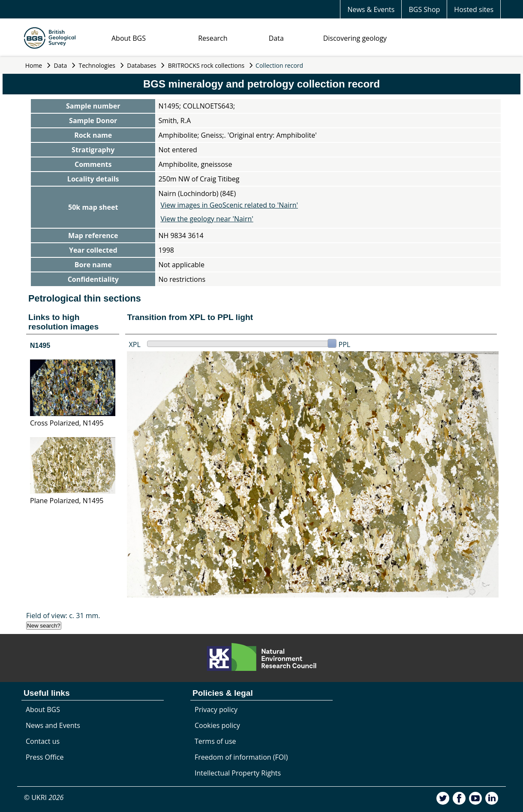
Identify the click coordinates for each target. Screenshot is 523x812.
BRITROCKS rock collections (206, 65)
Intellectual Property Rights (238, 773)
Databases (141, 65)
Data (276, 38)
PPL (345, 344)
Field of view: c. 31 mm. (63, 616)
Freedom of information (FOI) (241, 757)
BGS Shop (424, 9)
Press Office (45, 757)
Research (213, 38)
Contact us (43, 741)
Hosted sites (474, 9)
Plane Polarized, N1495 (67, 501)
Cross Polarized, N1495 (67, 423)
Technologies (97, 65)
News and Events (53, 725)
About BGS (129, 38)
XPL (135, 344)
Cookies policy (217, 725)
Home (34, 65)
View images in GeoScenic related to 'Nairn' (229, 205)
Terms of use (215, 741)
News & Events (371, 9)
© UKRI (44, 797)
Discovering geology (355, 38)
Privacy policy (216, 709)
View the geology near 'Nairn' (207, 219)
